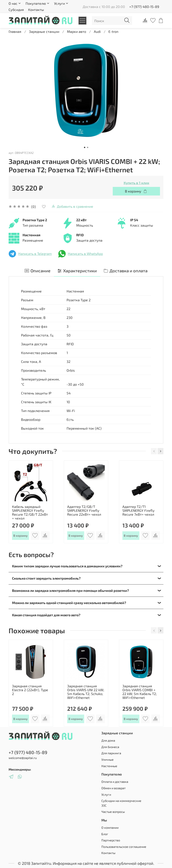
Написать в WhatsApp (81, 254)
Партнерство (111, 840)
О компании (110, 828)
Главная (15, 31)
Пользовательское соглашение (124, 847)
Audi (97, 31)
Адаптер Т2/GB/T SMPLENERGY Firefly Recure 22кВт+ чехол (84, 510)
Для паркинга (111, 753)
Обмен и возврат (113, 788)
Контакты (36, 10)
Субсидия (16, 10)
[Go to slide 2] (88, 147)
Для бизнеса (110, 747)
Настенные (109, 766)
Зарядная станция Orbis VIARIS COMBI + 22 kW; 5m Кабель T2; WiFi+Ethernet (140, 692)
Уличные (107, 760)
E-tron (113, 31)
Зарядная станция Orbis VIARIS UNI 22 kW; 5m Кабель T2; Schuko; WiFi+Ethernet (86, 692)
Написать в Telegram (30, 254)
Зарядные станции (44, 31)
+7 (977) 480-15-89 (144, 7)
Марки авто (77, 31)
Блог (105, 834)
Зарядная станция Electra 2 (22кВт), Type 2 (30, 690)
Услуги (106, 795)
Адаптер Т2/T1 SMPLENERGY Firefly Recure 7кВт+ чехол (138, 510)
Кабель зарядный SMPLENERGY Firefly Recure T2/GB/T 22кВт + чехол (30, 512)
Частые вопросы (113, 812)
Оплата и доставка (115, 782)
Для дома (108, 740)
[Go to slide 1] (85, 147)
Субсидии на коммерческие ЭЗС (121, 803)
